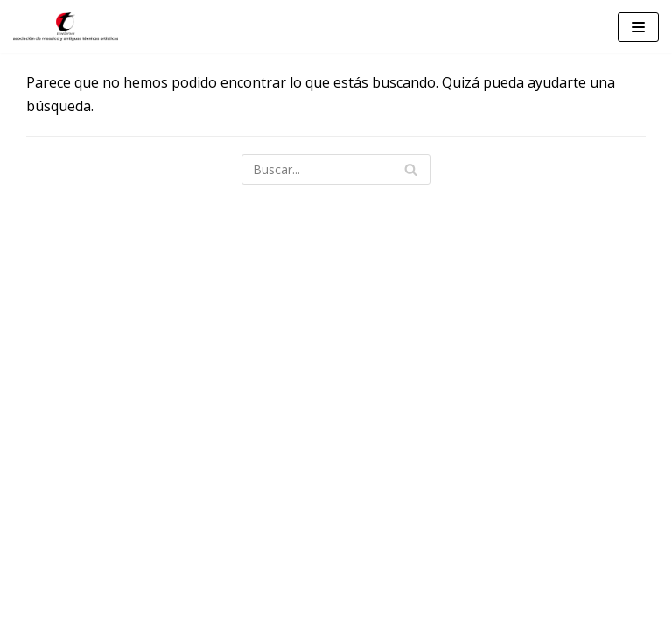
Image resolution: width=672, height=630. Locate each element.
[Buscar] (336, 169)
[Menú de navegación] (638, 27)
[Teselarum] (66, 27)
